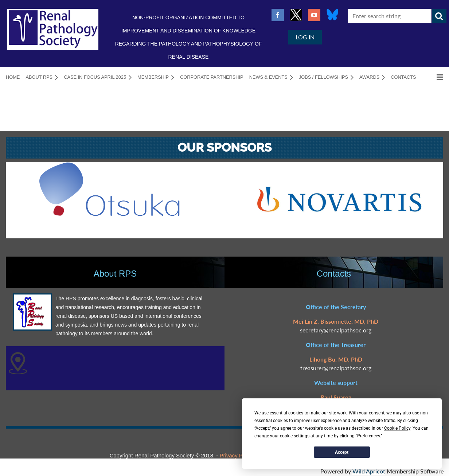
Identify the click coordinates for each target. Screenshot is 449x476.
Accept (342, 452)
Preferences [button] (369, 436)
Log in (305, 37)
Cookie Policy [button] (397, 428)
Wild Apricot (369, 471)
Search (439, 16)
